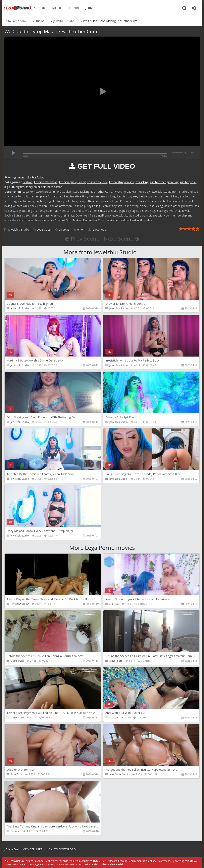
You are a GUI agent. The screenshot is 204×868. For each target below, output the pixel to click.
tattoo (58, 187)
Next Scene (122, 238)
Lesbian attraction (46, 182)
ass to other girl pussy (164, 182)
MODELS (59, 8)
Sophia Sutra (35, 177)
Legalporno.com (18, 8)
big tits (20, 187)
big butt (9, 187)
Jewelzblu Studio (19, 230)
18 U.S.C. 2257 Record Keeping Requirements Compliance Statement (131, 861)
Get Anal (15, 831)
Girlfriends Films (20, 604)
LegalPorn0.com (34, 861)
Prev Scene (82, 238)
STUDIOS (41, 8)
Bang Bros (16, 774)
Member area (32, 849)
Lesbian (27, 182)
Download (97, 230)
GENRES (75, 8)
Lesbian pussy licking (72, 182)
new (50, 187)
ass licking (142, 182)
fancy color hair (36, 187)
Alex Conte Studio (119, 774)
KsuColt (114, 718)
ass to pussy (188, 182)
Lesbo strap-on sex (121, 182)
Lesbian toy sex (97, 182)
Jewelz (22, 177)
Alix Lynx (114, 604)
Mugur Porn (17, 661)
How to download (61, 849)
